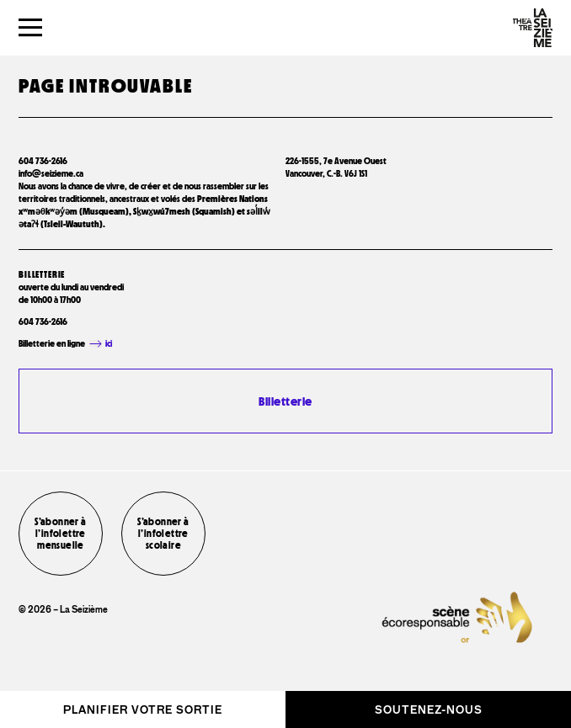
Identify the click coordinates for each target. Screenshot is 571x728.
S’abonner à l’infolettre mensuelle (60, 534)
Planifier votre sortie (143, 710)
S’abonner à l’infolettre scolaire (163, 534)
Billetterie (285, 401)
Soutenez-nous (429, 710)
